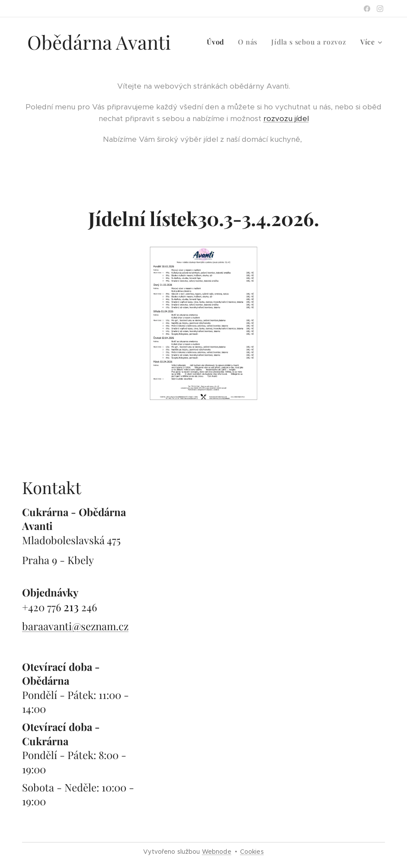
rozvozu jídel (286, 118)
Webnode (217, 852)
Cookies (252, 852)
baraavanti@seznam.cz (75, 626)
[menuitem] (218, 42)
